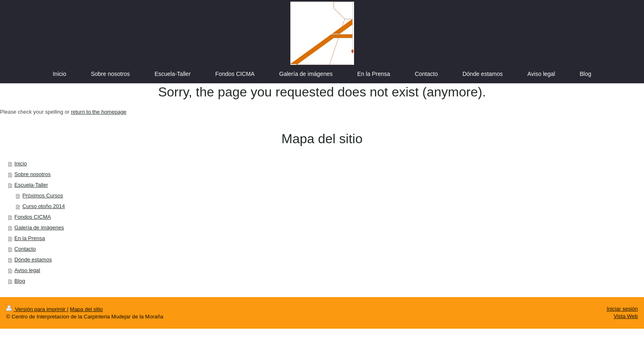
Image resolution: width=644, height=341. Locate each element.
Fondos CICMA (33, 217)
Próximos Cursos (43, 196)
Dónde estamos (33, 260)
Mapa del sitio (86, 309)
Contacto (25, 249)
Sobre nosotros (32, 174)
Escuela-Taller (31, 185)
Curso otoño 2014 (44, 206)
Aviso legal (27, 270)
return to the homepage (99, 112)
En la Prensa (30, 238)
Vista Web (626, 316)
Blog (20, 281)
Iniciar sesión (622, 309)
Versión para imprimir (37, 309)
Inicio (21, 164)
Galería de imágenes (39, 228)
